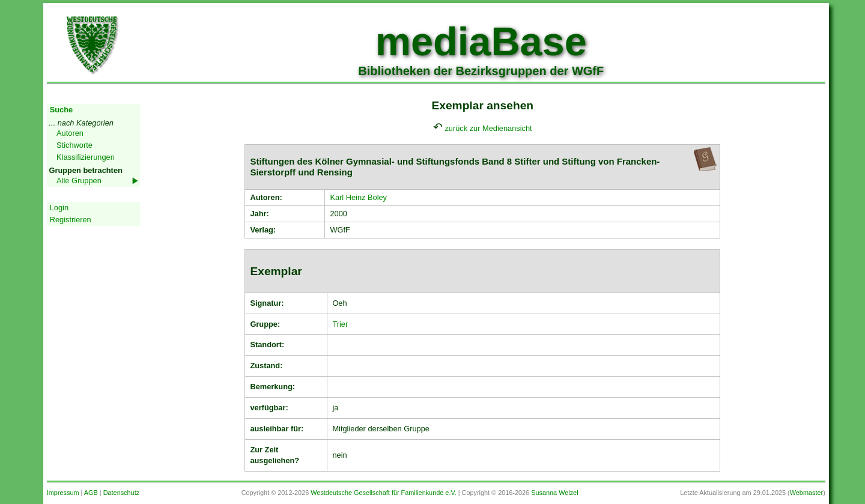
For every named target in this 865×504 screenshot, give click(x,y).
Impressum (63, 493)
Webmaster (806, 493)
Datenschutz (121, 493)
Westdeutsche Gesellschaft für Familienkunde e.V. (383, 493)
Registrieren (71, 220)
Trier (340, 324)
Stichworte (74, 145)
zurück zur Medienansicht (488, 128)
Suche (61, 110)
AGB (91, 493)
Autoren (70, 133)
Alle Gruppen (79, 181)
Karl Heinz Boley (358, 197)
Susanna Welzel (554, 493)
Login (59, 208)
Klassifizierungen (86, 157)
